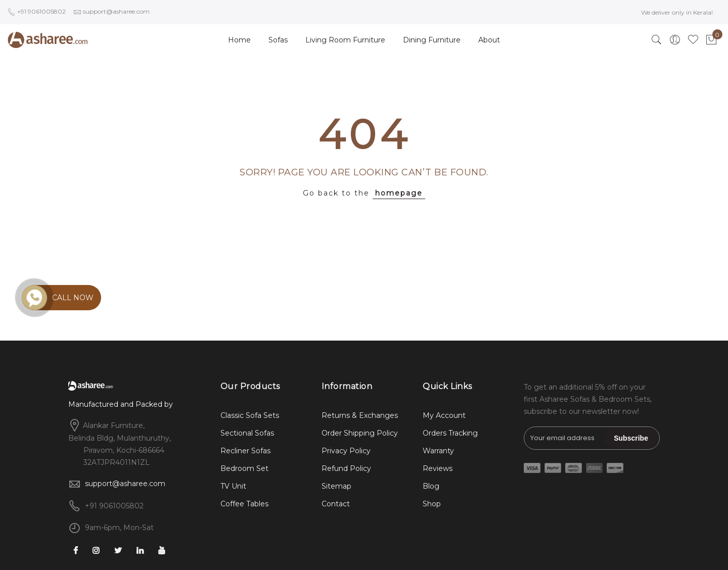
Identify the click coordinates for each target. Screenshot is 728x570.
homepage (399, 193)
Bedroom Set (244, 468)
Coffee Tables (244, 504)
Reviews (438, 468)
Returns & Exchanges (360, 415)
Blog (431, 486)
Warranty (438, 451)
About (489, 40)
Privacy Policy (346, 451)
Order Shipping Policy (360, 433)
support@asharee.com (125, 484)
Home (239, 40)
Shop (432, 504)
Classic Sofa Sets (250, 415)
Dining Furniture (432, 40)
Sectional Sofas (247, 433)
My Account (444, 415)
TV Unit (233, 486)
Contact (336, 504)
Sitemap (336, 486)
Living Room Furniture (345, 40)
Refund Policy (346, 468)
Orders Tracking (450, 433)
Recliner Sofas (245, 451)
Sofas (278, 40)
